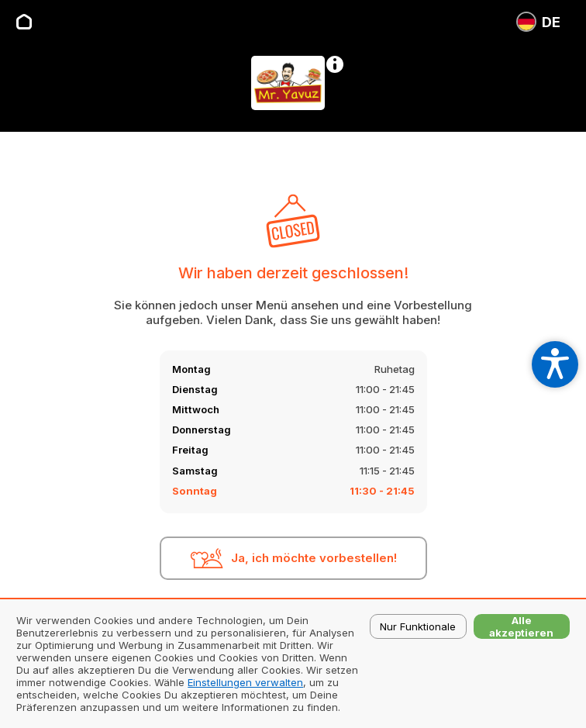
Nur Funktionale (418, 626)
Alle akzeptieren (521, 626)
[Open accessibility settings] (555, 364)
